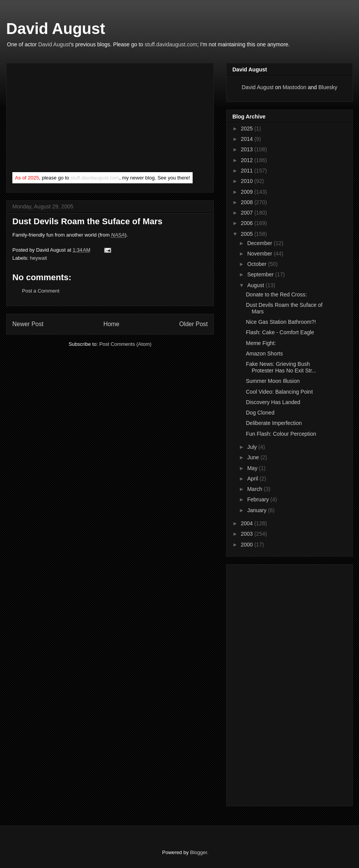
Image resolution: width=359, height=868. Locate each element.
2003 (248, 534)
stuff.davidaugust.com (171, 44)
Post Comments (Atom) (125, 344)
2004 (248, 523)
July (253, 447)
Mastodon (294, 87)
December (260, 243)
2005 (248, 234)
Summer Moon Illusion (273, 381)
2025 (248, 129)
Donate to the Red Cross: (276, 294)
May (253, 468)
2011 (248, 171)
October (257, 264)
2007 (248, 213)
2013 (248, 149)
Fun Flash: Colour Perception (281, 434)
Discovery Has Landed (273, 402)
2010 (248, 181)
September (261, 274)
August (256, 285)
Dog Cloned (260, 413)
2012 (248, 160)
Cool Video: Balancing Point (279, 392)
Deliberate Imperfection (274, 423)
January (257, 510)
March (255, 489)
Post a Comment (41, 291)
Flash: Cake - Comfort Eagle (280, 332)
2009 (248, 192)
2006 (248, 223)
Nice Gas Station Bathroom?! (281, 322)
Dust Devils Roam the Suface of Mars (87, 221)
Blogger (198, 852)
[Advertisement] (70, 119)
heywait (39, 258)
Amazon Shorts (264, 354)
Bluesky (328, 87)
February (259, 499)
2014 (248, 139)
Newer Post (28, 324)
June (254, 457)
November (260, 254)
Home (112, 324)
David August (56, 29)
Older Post (193, 324)
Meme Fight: (261, 343)
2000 (248, 545)
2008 (248, 202)
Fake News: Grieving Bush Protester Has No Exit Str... (281, 367)
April (253, 479)
